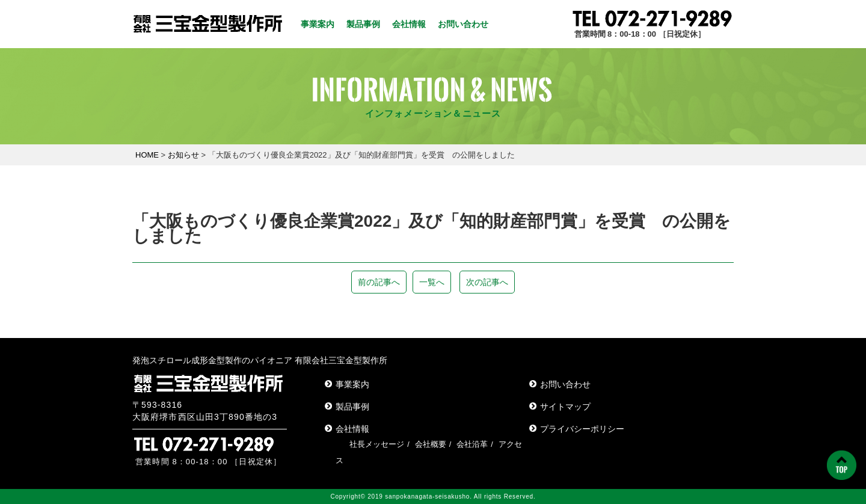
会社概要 (431, 444)
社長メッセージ (377, 444)
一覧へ (432, 282)
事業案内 (318, 24)
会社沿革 (472, 444)
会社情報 (409, 24)
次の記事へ (487, 282)
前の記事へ (379, 282)
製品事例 (363, 24)
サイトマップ (565, 407)
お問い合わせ (463, 24)
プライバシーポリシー (582, 429)
